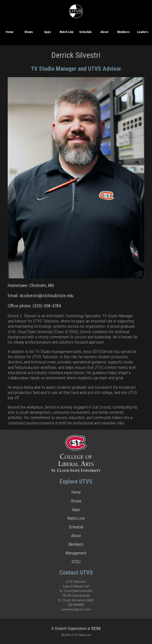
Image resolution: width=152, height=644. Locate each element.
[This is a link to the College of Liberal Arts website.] (76, 471)
